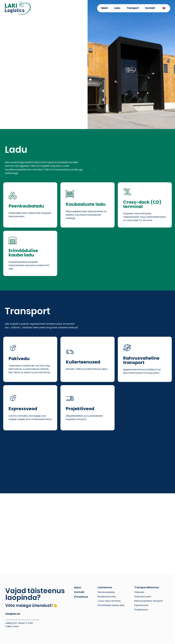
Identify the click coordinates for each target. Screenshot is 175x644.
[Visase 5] (87, 534)
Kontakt (150, 8)
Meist (104, 8)
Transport (133, 8)
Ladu (117, 8)
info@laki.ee (13, 614)
